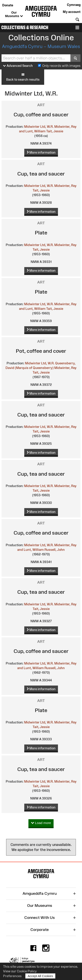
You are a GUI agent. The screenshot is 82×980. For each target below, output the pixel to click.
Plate (41, 233)
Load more (41, 823)
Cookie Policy (27, 971)
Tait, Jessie (55, 131)
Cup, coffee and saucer (41, 114)
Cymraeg (74, 5)
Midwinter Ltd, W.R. (39, 127)
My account (72, 12)
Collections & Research (25, 27)
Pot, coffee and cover (41, 351)
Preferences (12, 976)
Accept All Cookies (40, 976)
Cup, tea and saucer (41, 174)
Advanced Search (18, 66)
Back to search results (23, 77)
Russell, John (55, 550)
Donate (8, 5)
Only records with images (61, 66)
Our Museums (14, 14)
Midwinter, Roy (65, 186)
